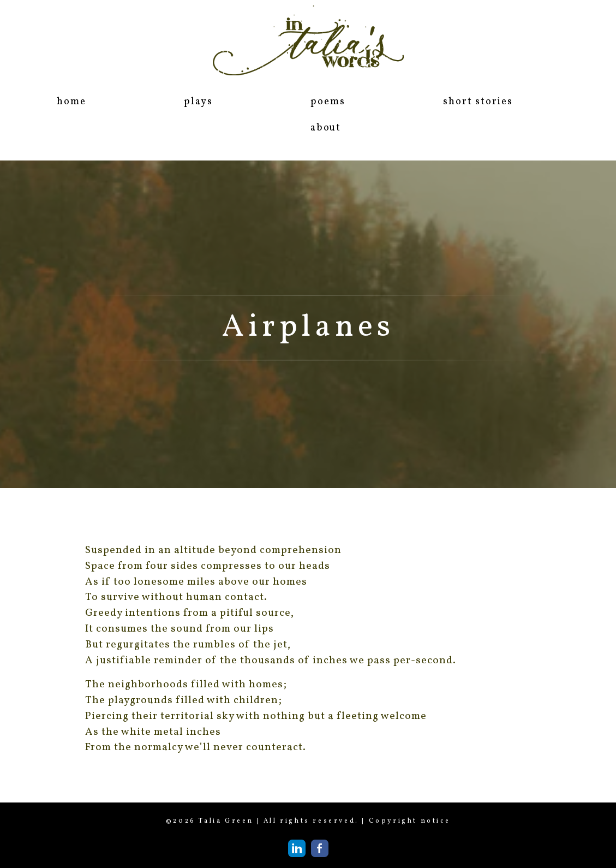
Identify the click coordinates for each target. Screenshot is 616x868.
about (326, 128)
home (71, 102)
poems (328, 102)
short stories (478, 102)
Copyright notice (410, 821)
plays (198, 102)
